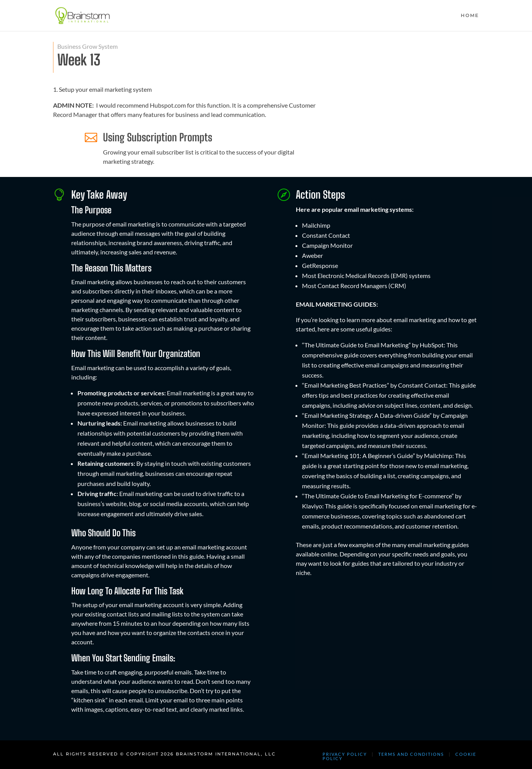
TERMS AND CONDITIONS (411, 754)
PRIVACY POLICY (345, 754)
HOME (470, 15)
